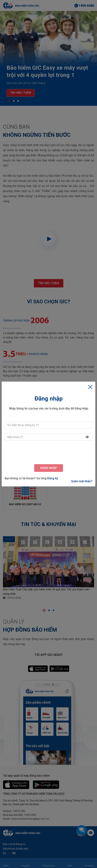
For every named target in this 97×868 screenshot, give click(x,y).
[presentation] (48, 453)
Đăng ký (53, 478)
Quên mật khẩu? (82, 481)
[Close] (90, 387)
